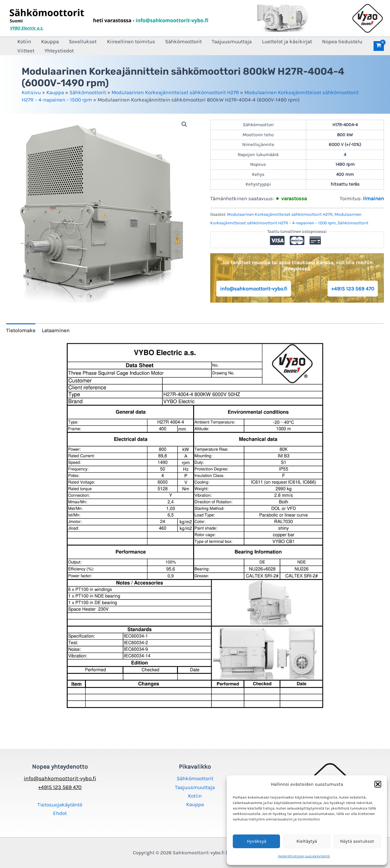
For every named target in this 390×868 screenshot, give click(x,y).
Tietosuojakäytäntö (60, 805)
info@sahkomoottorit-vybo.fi (254, 289)
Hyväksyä (257, 841)
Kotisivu (31, 92)
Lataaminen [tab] (56, 330)
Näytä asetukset (357, 841)
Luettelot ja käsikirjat (268, 41)
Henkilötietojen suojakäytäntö (304, 856)
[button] (378, 784)
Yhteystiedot (55, 51)
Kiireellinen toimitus (121, 41)
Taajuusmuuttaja (216, 41)
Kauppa (46, 41)
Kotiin (23, 41)
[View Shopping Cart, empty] (379, 46)
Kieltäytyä (307, 841)
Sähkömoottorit (171, 41)
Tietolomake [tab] (21, 330)
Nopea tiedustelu (321, 41)
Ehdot (60, 813)
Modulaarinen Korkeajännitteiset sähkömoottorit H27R (175, 92)
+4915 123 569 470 (353, 289)
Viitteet (24, 51)
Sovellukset (76, 41)
